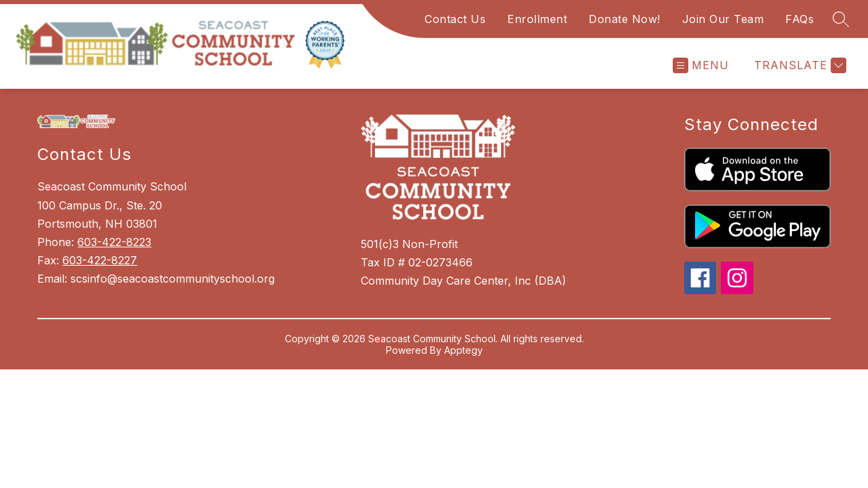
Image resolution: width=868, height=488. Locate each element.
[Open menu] (701, 65)
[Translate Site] (798, 65)
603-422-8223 (114, 242)
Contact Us (455, 19)
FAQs (800, 19)
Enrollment (537, 19)
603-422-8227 (100, 260)
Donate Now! (625, 19)
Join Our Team (723, 19)
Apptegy (463, 350)
